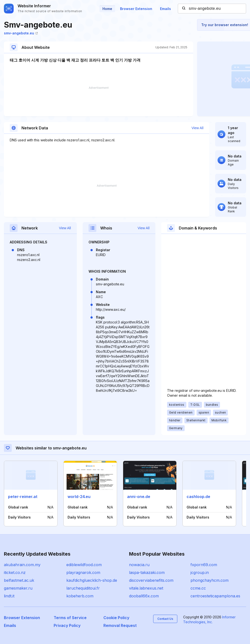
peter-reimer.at (23, 497)
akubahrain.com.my (22, 565)
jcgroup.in (200, 572)
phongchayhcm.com (210, 580)
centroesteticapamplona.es (215, 596)
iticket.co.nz (15, 572)
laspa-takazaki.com (147, 572)
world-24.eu (79, 497)
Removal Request (120, 625)
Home (107, 9)
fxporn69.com (204, 565)
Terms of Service (70, 618)
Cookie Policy (116, 618)
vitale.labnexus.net (146, 588)
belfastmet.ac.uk (19, 580)
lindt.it (9, 596)
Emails (165, 9)
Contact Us (165, 619)
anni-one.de (139, 497)
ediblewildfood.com (84, 565)
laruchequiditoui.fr (83, 588)
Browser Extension (136, 9)
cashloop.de (198, 497)
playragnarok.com (83, 572)
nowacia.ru (139, 565)
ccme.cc (198, 588)
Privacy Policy (67, 625)
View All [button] (197, 128)
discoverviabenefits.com (151, 580)
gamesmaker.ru (18, 588)
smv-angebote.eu (21, 33)
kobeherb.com (80, 596)
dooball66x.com (144, 596)
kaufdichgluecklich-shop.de (92, 580)
